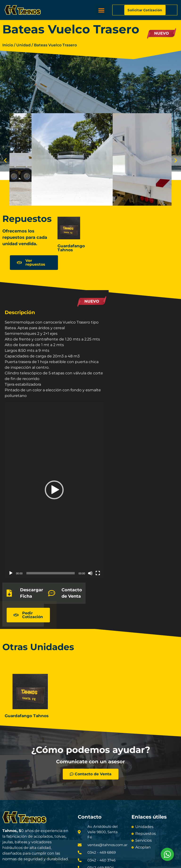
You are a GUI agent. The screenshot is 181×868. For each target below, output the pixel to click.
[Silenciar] (90, 573)
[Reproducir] (11, 573)
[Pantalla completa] (98, 573)
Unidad (23, 45)
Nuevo (162, 33)
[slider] (51, 573)
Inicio (8, 45)
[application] (54, 490)
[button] (101, 10)
